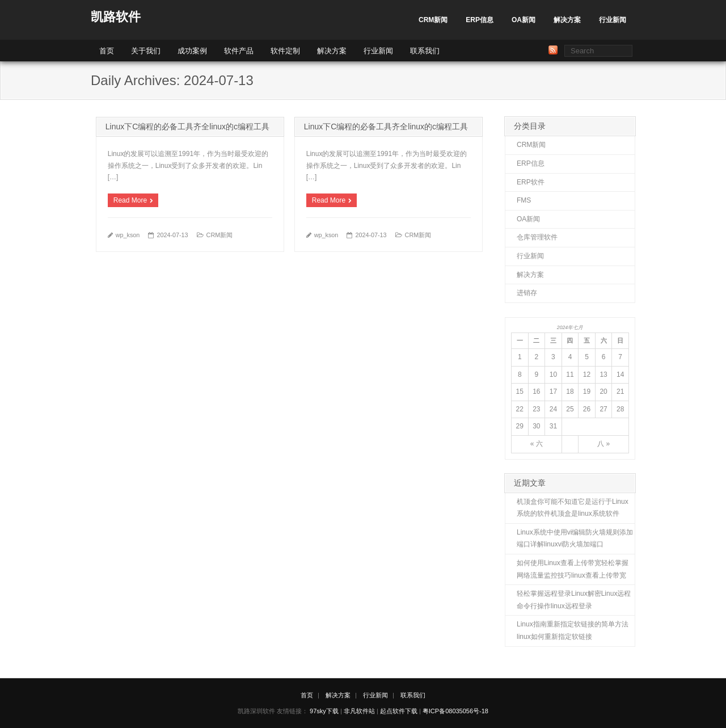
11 (570, 374)
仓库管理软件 (537, 237)
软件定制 (285, 51)
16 (536, 392)
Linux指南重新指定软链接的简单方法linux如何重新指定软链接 (573, 630)
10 (553, 374)
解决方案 (567, 20)
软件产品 (239, 51)
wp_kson (128, 235)
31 (553, 426)
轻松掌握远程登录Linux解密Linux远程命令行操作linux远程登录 (574, 600)
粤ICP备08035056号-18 (455, 711)
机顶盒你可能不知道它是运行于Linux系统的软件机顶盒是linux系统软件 (573, 508)
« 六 (537, 444)
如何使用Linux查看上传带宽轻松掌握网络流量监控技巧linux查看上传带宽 (573, 569)
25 (570, 409)
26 (587, 409)
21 (620, 392)
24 (553, 409)
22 (520, 409)
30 (536, 426)
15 (520, 392)
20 (603, 392)
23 (536, 409)
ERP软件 (531, 182)
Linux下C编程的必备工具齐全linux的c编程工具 (187, 127)
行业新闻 (613, 20)
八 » (603, 444)
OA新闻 (524, 20)
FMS (524, 200)
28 (620, 409)
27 (603, 409)
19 (587, 392)
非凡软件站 (359, 711)
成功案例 (192, 51)
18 (570, 392)
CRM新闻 (433, 20)
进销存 (527, 293)
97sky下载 (324, 711)
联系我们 (425, 51)
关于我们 (146, 51)
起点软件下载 (399, 711)
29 (520, 426)
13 (603, 374)
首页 (107, 51)
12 (587, 374)
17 (553, 392)
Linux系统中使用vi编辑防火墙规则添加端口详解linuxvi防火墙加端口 (575, 538)
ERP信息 (480, 20)
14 (620, 374)
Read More (130, 200)
